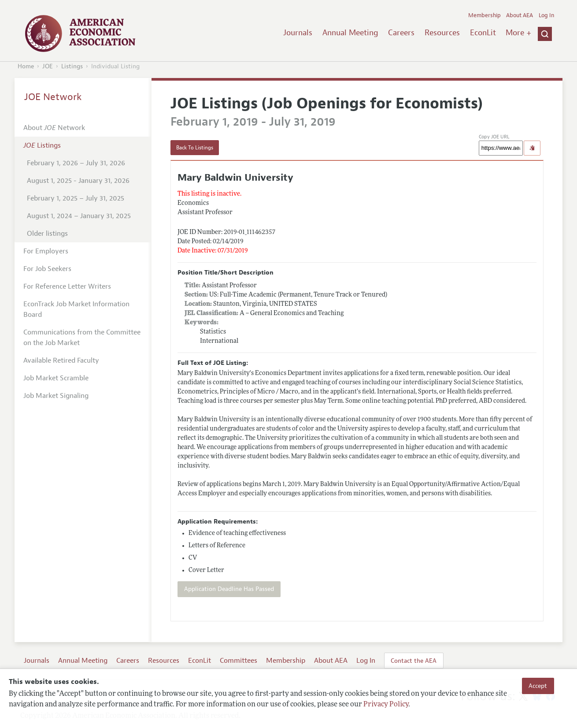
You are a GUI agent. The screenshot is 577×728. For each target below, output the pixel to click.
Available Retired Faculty (61, 360)
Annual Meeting (350, 33)
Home (26, 66)
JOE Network (53, 97)
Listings (72, 66)
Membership (485, 15)
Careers (401, 33)
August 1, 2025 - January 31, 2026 (78, 181)
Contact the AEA (414, 661)
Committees (239, 661)
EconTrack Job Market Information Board (76, 309)
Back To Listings (195, 148)
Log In (546, 15)
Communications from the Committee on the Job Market (82, 338)
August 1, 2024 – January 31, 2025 (79, 216)
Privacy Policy (386, 705)
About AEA (520, 15)
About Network (54, 128)
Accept (538, 686)
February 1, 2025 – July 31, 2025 (76, 198)
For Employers (46, 251)
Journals (298, 33)
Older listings (47, 234)
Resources (442, 33)
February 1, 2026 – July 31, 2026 (76, 163)
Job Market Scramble (56, 378)
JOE (48, 66)
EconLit (483, 33)
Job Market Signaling (56, 396)
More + (518, 33)
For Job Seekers (47, 269)
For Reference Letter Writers (67, 286)
